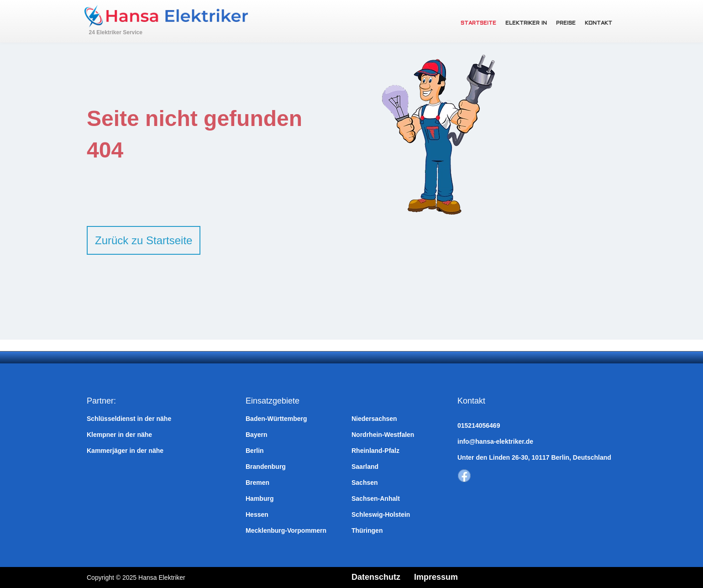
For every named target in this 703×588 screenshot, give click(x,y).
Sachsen (365, 483)
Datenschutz (376, 577)
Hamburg (260, 499)
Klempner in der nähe (119, 435)
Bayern (256, 435)
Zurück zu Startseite (144, 240)
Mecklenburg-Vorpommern (286, 530)
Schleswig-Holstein (381, 514)
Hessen (257, 514)
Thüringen (367, 530)
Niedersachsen (374, 419)
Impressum (436, 577)
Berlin (255, 451)
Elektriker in (526, 23)
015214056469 (479, 425)
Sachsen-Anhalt (376, 499)
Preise (566, 23)
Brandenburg (266, 467)
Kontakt (598, 23)
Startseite (478, 23)
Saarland (365, 467)
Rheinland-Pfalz (375, 451)
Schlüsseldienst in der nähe (129, 419)
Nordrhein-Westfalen (383, 435)
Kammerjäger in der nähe (125, 451)
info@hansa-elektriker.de (495, 441)
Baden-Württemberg (276, 419)
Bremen (257, 483)
